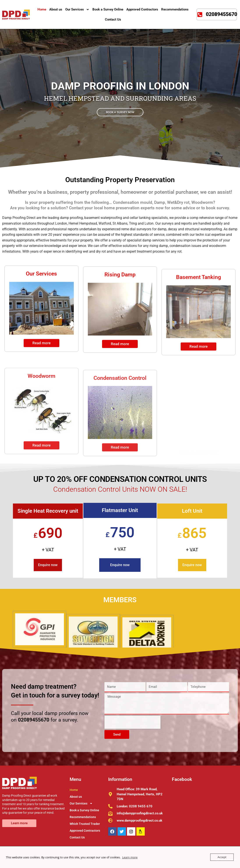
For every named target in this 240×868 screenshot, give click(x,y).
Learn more (130, 857)
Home (42, 9)
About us (56, 9)
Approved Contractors (142, 9)
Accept (222, 857)
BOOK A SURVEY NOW (120, 112)
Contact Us (113, 19)
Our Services (77, 10)
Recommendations (175, 9)
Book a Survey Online (108, 9)
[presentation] (132, 722)
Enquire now (48, 565)
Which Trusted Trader (85, 824)
